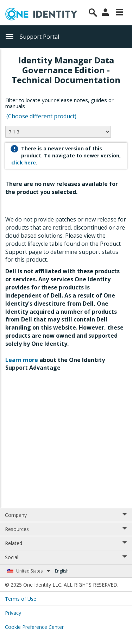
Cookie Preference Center (34, 627)
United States (33, 571)
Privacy (13, 613)
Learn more (22, 360)
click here (24, 162)
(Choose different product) (41, 116)
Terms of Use (21, 599)
